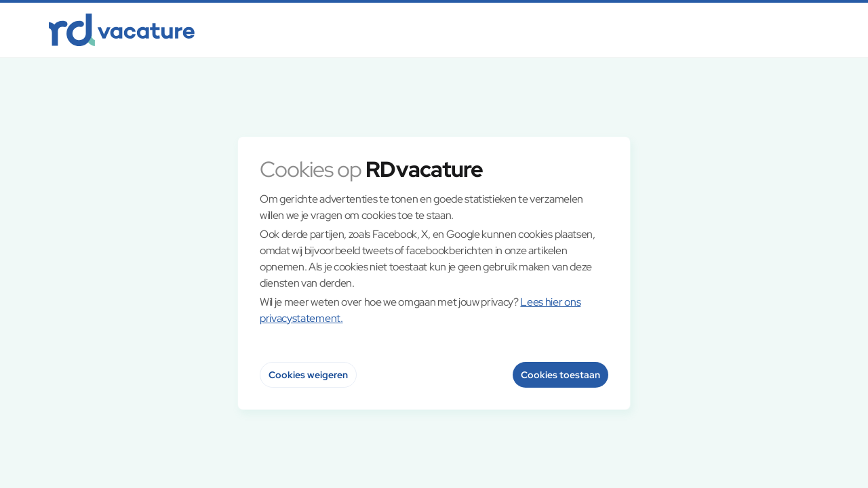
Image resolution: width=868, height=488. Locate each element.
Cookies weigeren (308, 375)
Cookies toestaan (560, 375)
